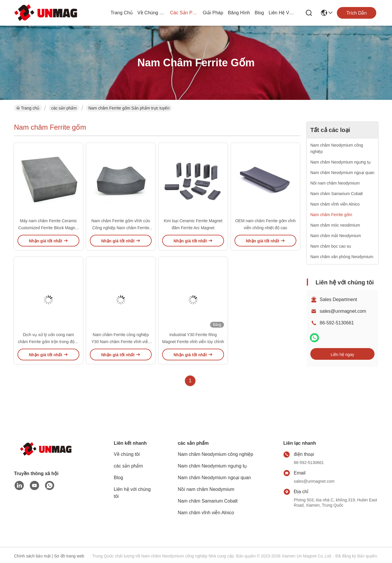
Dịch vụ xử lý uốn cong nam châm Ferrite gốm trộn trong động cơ (48, 342)
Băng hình (239, 13)
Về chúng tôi (151, 13)
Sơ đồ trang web (69, 556)
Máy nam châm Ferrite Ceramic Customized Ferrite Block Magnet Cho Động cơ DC (49, 228)
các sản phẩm (184, 13)
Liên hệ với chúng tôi (283, 13)
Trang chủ (122, 13)
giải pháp (213, 13)
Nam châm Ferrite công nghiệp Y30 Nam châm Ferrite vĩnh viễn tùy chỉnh (121, 342)
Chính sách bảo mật (32, 556)
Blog (259, 13)
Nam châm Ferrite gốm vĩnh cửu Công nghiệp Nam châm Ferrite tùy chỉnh (121, 228)
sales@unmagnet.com (343, 311)
